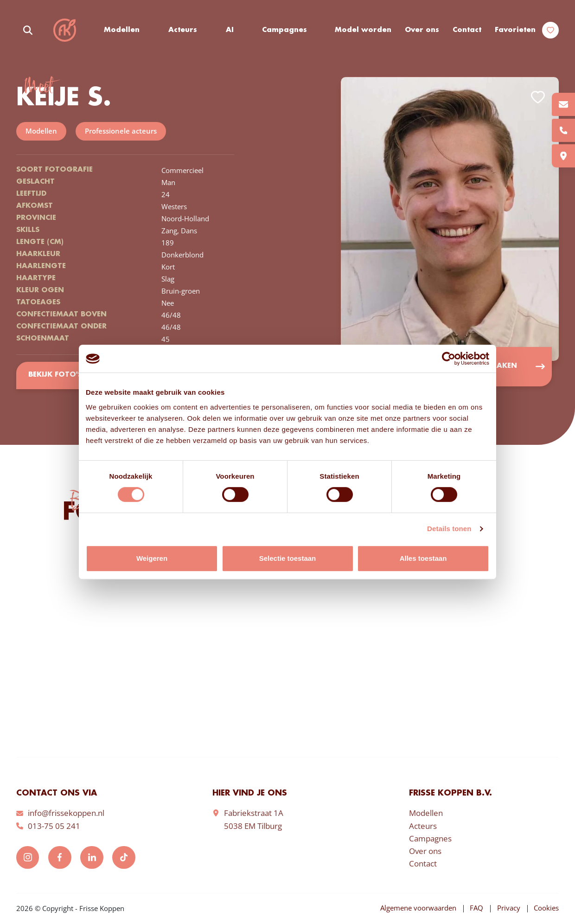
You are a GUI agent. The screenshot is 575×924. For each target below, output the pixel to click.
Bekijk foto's (55, 376)
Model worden (364, 30)
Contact (467, 30)
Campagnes (285, 30)
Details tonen (449, 529)
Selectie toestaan (288, 558)
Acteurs (183, 30)
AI (230, 30)
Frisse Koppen (65, 30)
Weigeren (152, 558)
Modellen (122, 30)
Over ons (422, 30)
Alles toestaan (423, 558)
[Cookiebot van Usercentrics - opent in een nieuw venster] (449, 359)
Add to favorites (538, 98)
